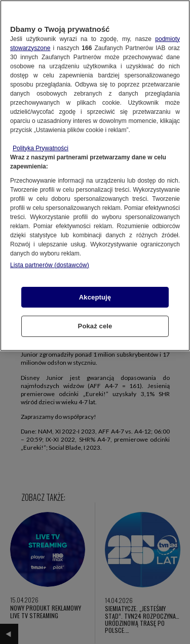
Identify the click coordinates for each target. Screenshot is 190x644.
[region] (95, 176)
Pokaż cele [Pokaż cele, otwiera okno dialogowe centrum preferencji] (95, 326)
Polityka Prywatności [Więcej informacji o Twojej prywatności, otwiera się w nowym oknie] (41, 148)
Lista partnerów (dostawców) (50, 265)
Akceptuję (95, 297)
